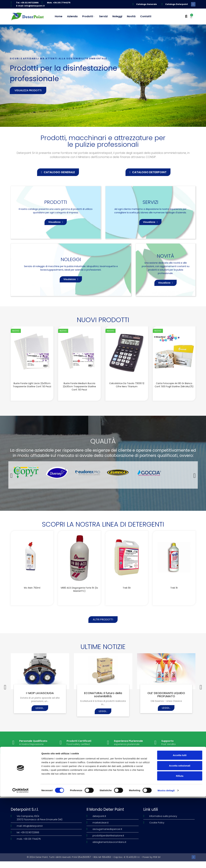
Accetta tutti (180, 826)
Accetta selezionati (180, 837)
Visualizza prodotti (28, 90)
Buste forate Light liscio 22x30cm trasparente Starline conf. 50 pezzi (32, 390)
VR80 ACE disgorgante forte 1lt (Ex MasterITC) (79, 595)
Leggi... (40, 715)
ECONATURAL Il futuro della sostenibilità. (103, 702)
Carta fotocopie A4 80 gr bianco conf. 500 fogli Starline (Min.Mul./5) (174, 390)
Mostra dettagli (166, 862)
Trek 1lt (174, 593)
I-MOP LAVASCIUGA (40, 700)
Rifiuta (180, 847)
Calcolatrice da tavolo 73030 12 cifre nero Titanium (127, 390)
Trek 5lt (127, 593)
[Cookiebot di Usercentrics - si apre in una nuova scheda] (20, 862)
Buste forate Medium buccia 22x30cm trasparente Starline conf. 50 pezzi (79, 392)
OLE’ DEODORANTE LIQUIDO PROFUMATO (166, 702)
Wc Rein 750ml (32, 593)
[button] (58, 172)
